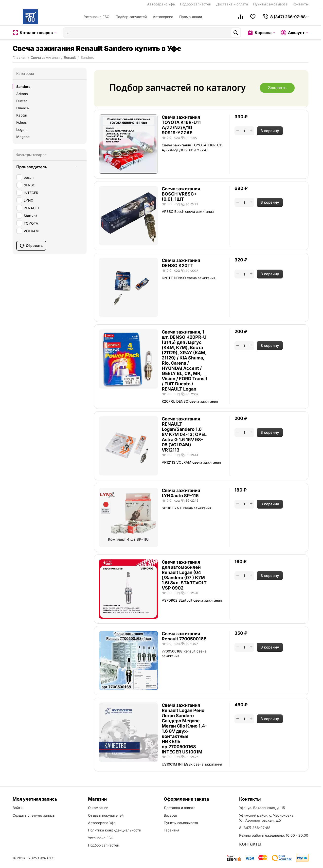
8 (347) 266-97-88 (255, 828)
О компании (98, 808)
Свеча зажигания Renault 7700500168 (184, 636)
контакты (250, 844)
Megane (23, 137)
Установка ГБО (97, 17)
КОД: (177, 138)
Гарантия (171, 830)
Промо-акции (191, 17)
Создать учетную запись (34, 815)
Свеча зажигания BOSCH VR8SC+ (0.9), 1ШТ (181, 194)
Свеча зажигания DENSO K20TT (181, 263)
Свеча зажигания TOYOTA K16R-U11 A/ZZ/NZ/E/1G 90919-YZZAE (181, 125)
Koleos (21, 122)
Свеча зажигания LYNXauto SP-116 (181, 493)
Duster (22, 101)
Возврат (171, 815)
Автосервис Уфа (161, 4)
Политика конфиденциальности (115, 830)
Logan (21, 129)
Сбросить (31, 246)
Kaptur (22, 115)
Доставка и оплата (232, 4)
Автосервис (163, 17)
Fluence (23, 108)
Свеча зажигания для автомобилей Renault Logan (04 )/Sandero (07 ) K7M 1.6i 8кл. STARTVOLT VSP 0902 (184, 575)
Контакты (301, 4)
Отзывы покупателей (106, 815)
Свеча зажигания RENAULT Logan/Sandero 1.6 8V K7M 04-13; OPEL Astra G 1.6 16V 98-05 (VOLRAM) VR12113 (184, 434)
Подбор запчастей (196, 4)
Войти (18, 808)
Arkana (22, 94)
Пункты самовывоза (270, 4)
